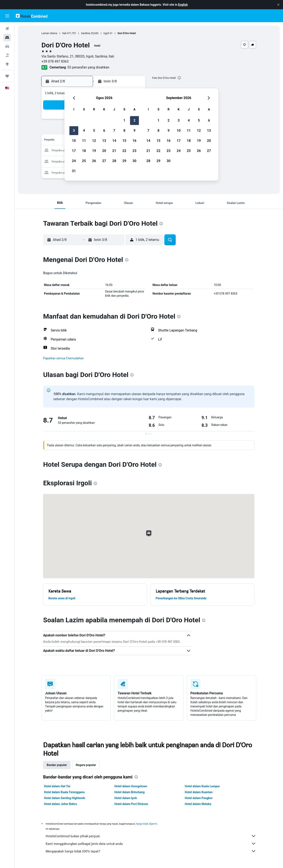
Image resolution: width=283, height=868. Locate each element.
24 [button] (74, 161)
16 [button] (134, 141)
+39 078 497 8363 (55, 61)
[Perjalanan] (7, 76)
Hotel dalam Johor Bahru (60, 804)
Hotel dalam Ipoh (126, 798)
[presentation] (179, 78)
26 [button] (94, 161)
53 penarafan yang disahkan (88, 67)
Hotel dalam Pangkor (199, 798)
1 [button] (124, 120)
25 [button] (84, 161)
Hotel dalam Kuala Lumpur (202, 786)
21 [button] (114, 151)
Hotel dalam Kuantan (199, 792)
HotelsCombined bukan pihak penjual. (151, 836)
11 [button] (84, 141)
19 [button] (94, 151)
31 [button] (74, 171)
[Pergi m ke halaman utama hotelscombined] (32, 16)
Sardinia (86, 33)
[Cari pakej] (7, 55)
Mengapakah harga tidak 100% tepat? (151, 851)
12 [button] (94, 141)
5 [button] (94, 131)
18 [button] (84, 151)
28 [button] (114, 161)
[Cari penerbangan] (7, 29)
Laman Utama (49, 33)
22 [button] (124, 151)
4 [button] (84, 131)
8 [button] (124, 131)
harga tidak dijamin (146, 824)
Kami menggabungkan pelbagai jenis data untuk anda (151, 844)
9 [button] (134, 131)
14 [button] (114, 141)
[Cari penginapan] (7, 38)
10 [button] (74, 141)
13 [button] (104, 141)
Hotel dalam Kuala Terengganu (64, 792)
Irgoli (106, 33)
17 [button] (74, 151)
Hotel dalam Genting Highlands (65, 798)
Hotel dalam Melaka (198, 804)
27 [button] (104, 161)
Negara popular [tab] (86, 765)
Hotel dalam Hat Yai (57, 786)
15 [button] (124, 141)
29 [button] (124, 161)
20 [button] (104, 151)
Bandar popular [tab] (57, 765)
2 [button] (134, 120)
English (183, 5)
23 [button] (134, 151)
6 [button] (104, 131)
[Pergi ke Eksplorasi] (7, 64)
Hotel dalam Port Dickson (131, 804)
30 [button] (134, 161)
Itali (64, 33)
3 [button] (74, 131)
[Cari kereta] (7, 46)
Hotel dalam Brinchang (130, 792)
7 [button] (114, 131)
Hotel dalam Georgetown (131, 786)
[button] (278, 5)
